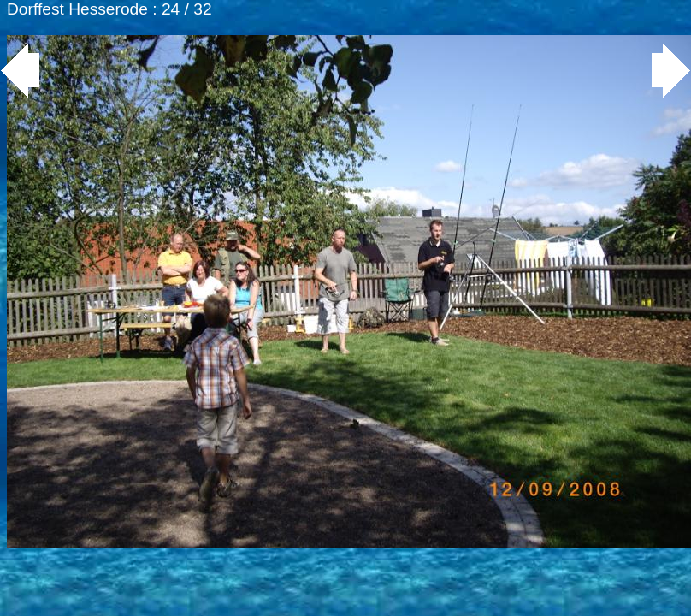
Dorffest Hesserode (77, 9)
